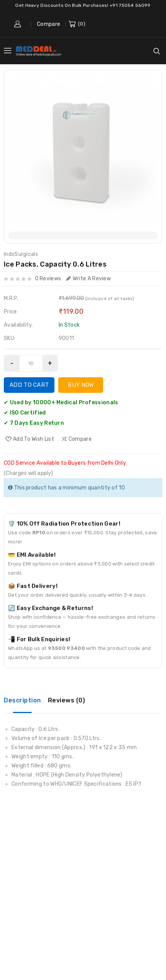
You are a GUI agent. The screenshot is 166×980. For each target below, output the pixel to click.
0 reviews (48, 279)
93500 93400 (66, 648)
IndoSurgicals (21, 254)
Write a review (89, 279)
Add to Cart (29, 385)
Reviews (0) (67, 700)
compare (80, 439)
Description (22, 700)
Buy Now (81, 385)
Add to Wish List (34, 439)
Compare (49, 24)
